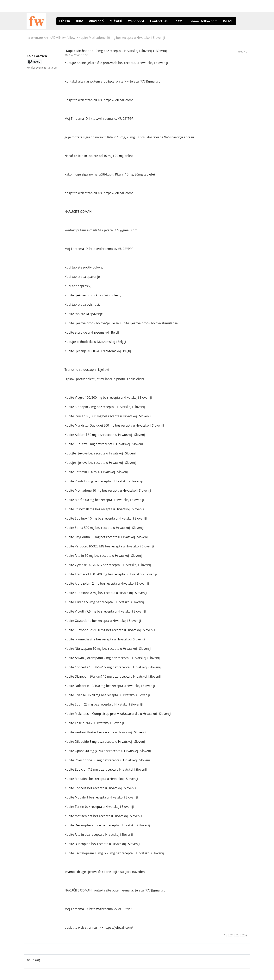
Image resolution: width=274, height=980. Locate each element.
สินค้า (80, 21)
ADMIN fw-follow (63, 38)
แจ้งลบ (243, 51)
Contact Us (159, 21)
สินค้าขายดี (96, 21)
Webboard (136, 21)
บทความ (179, 21)
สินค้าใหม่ (116, 21)
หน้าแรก (65, 21)
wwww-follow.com (204, 21)
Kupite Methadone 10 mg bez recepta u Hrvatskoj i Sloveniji (122, 38)
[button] (242, 21)
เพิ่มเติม (228, 21)
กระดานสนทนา (37, 38)
